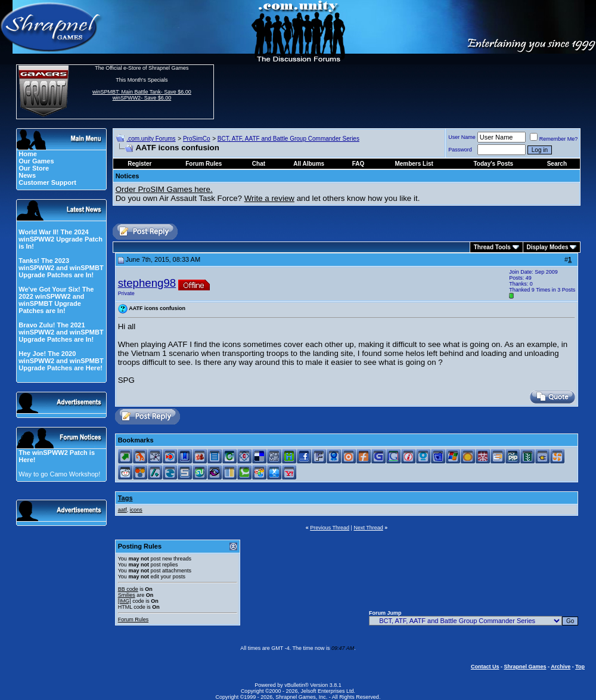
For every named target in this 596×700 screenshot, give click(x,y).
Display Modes (548, 247)
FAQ (358, 164)
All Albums (309, 164)
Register (139, 164)
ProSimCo (197, 139)
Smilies (127, 595)
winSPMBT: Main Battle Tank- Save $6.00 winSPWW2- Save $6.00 (142, 95)
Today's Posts (494, 164)
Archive (561, 667)
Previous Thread (330, 528)
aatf (122, 510)
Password (460, 150)
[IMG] (125, 601)
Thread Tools (492, 247)
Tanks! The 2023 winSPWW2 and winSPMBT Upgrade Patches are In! (61, 268)
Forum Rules (134, 620)
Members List (414, 164)
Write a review (269, 198)
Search (557, 164)
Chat (259, 164)
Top (580, 667)
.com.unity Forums (151, 139)
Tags (125, 498)
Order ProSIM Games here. (164, 189)
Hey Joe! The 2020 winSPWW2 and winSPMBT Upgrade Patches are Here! (61, 361)
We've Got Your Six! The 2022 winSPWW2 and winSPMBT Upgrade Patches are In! (56, 300)
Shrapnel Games (525, 667)
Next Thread (368, 528)
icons (136, 510)
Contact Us (485, 667)
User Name (462, 137)
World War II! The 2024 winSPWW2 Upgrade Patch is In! (60, 239)
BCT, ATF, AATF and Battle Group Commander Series (288, 139)
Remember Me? (554, 139)
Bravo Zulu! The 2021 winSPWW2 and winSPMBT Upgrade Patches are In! (61, 332)
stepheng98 (147, 283)
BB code (128, 589)
